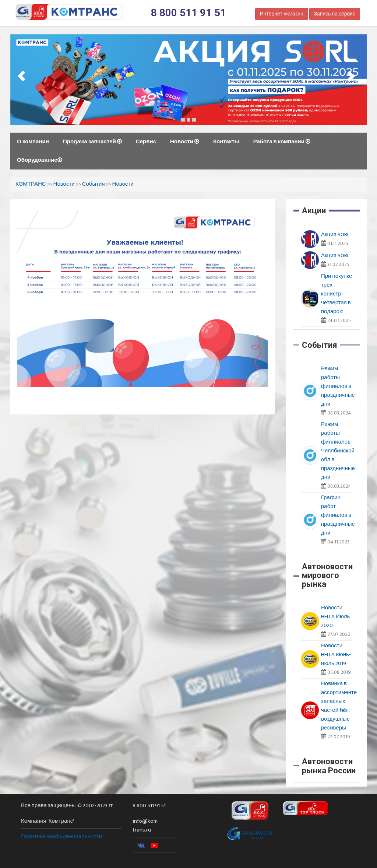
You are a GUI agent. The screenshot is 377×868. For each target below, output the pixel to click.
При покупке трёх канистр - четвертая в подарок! (337, 294)
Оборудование (40, 160)
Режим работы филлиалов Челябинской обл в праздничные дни (338, 451)
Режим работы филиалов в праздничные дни (338, 386)
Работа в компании (282, 142)
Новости (185, 142)
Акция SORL (335, 234)
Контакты (226, 142)
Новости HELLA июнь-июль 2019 (336, 654)
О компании (33, 142)
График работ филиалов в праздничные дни (338, 515)
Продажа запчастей (92, 142)
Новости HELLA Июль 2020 (335, 617)
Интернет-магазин (282, 14)
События (94, 184)
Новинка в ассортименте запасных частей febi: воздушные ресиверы (339, 706)
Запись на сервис (335, 14)
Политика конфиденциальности (61, 836)
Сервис (146, 142)
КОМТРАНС (31, 184)
